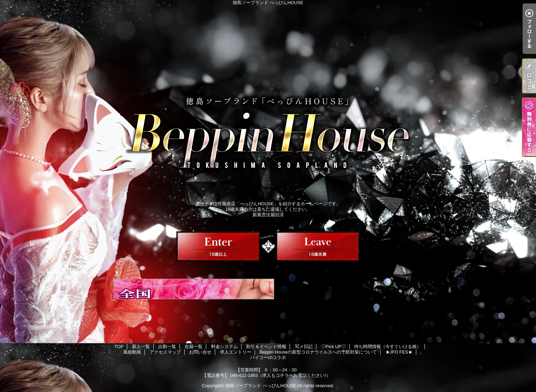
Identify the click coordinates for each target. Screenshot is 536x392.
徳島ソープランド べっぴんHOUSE (261, 386)
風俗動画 (132, 352)
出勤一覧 (167, 347)
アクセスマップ (165, 352)
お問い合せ (200, 352)
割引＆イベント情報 (266, 347)
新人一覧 (141, 347)
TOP (119, 347)
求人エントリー (236, 352)
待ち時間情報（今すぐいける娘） (388, 347)
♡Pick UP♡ (334, 347)
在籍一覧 (194, 347)
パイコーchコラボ (268, 358)
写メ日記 (304, 347)
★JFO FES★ (399, 352)
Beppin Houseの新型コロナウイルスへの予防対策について (318, 352)
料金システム (224, 347)
